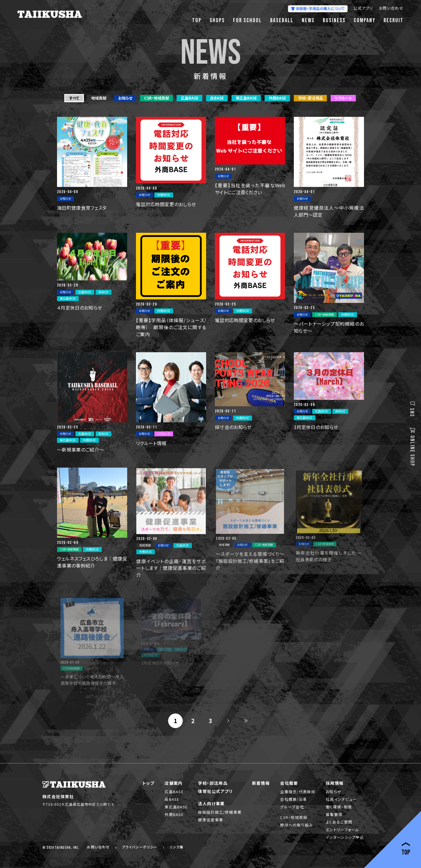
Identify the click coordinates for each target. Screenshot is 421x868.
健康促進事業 (210, 820)
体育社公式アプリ (215, 791)
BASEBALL (282, 20)
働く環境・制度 (339, 807)
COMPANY (365, 20)
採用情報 (335, 783)
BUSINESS (334, 20)
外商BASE (174, 814)
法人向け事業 (211, 803)
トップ (148, 783)
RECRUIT (394, 20)
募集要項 (334, 814)
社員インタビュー (341, 799)
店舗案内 (174, 783)
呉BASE (172, 799)
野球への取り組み (296, 825)
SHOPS (217, 20)
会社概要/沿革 (294, 799)
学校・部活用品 (213, 783)
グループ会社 (292, 807)
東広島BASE (176, 807)
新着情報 (261, 783)
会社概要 (289, 783)
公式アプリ (363, 9)
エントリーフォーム (342, 830)
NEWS (308, 20)
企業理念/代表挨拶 (298, 792)
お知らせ (334, 792)
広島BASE (174, 792)
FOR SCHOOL (247, 20)
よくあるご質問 (339, 822)
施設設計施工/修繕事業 (220, 812)
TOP (197, 20)
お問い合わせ (391, 9)
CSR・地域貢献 (294, 817)
